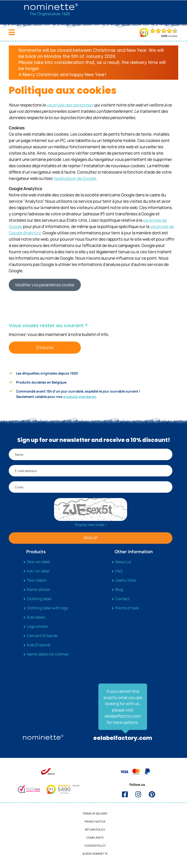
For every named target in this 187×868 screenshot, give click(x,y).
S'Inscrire (45, 347)
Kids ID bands (39, 645)
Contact (122, 599)
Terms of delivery (95, 813)
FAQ (119, 571)
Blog (119, 589)
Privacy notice (95, 821)
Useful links (126, 580)
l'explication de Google (75, 178)
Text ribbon (37, 580)
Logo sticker (37, 626)
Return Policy (95, 829)
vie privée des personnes (70, 105)
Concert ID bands (42, 636)
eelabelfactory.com (123, 738)
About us (123, 562)
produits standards (80, 397)
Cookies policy (95, 846)
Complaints (95, 837)
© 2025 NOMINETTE (95, 854)
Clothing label (39, 599)
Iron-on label (38, 571)
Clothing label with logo (47, 608)
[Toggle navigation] (12, 32)
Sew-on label (38, 562)
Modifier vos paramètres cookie (45, 285)
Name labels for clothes (48, 654)
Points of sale (127, 608)
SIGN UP (91, 538)
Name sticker (38, 589)
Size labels (36, 617)
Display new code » (91, 525)
